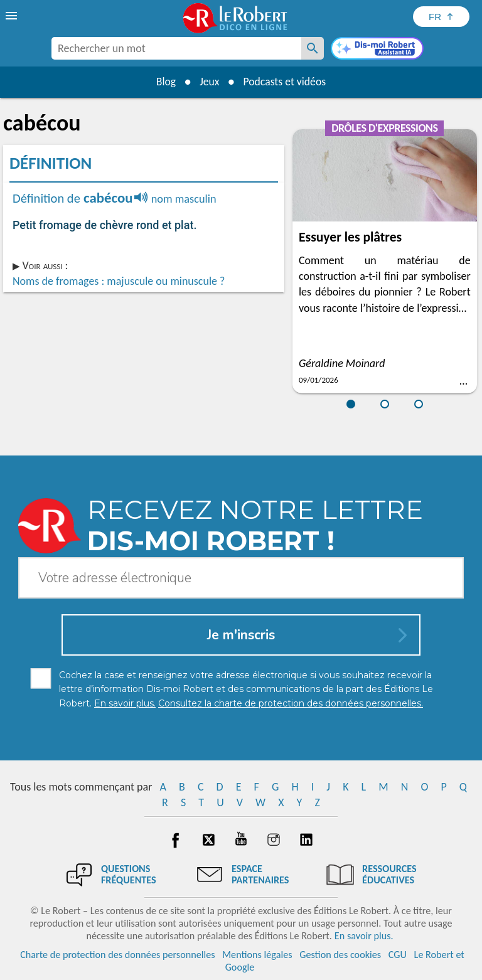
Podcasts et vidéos (286, 82)
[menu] (13, 16)
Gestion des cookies (340, 955)
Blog (164, 82)
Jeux (209, 82)
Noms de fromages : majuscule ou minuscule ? (119, 281)
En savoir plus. (364, 936)
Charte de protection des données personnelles (117, 955)
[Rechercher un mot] (313, 48)
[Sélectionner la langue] (441, 17)
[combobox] (176, 48)
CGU (398, 955)
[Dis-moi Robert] (377, 50)
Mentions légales (257, 955)
